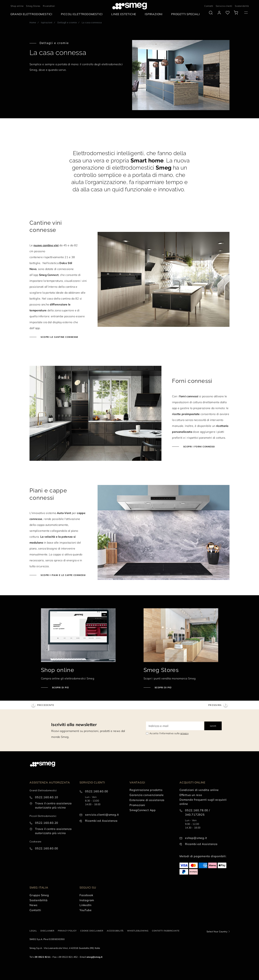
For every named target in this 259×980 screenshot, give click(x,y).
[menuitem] (32, 14)
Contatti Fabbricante (166, 931)
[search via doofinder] (211, 13)
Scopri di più (60, 688)
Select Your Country (217, 931)
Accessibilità (115, 931)
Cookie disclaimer (92, 931)
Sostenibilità (242, 6)
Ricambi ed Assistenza (101, 821)
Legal (33, 931)
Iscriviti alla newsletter (74, 724)
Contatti (209, 6)
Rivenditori (49, 6)
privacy (184, 733)
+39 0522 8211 (42, 957)
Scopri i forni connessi (199, 447)
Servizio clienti (224, 6)
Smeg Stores (33, 6)
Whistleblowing (138, 931)
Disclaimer (47, 931)
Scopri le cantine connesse (59, 337)
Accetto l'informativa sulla (169, 733)
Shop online (17, 6)
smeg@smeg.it (95, 957)
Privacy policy (67, 931)
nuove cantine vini (46, 245)
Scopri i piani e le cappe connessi (63, 575)
